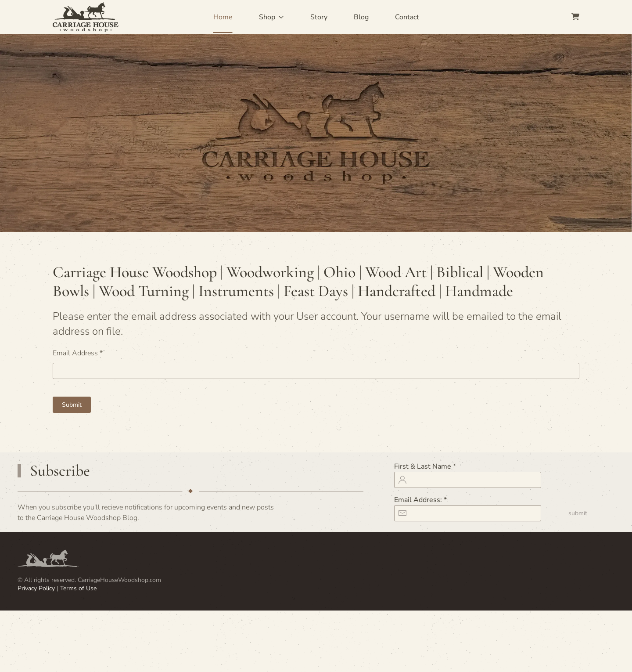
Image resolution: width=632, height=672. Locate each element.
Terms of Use (78, 588)
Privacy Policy (37, 588)
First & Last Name (425, 466)
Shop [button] (271, 17)
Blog (361, 17)
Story (319, 17)
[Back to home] (86, 17)
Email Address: (420, 500)
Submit (72, 405)
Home (223, 17)
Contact (407, 17)
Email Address (78, 353)
